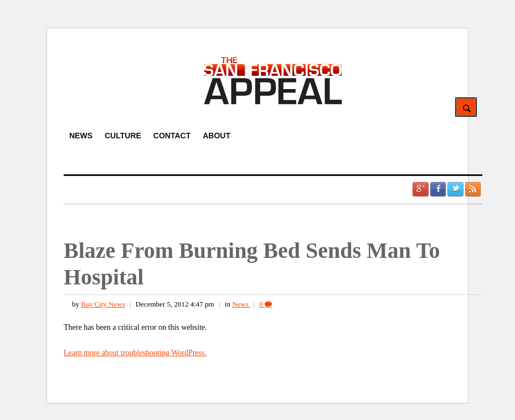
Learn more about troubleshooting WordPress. (135, 353)
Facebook (438, 189)
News (241, 304)
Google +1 (420, 189)
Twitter (455, 189)
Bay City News (103, 304)
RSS (473, 189)
